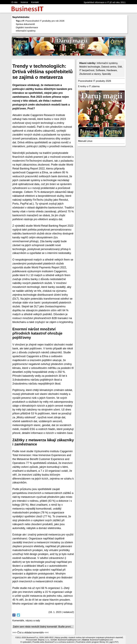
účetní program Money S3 (97, 642)
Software (100, 70)
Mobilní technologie (90, 67)
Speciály (106, 74)
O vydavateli (26, 642)
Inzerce (24, 2)
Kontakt (35, 2)
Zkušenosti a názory (90, 74)
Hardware (112, 70)
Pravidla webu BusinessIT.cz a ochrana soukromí (53, 642)
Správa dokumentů (25, 24)
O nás (15, 2)
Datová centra (109, 67)
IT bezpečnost (87, 70)
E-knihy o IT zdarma (89, 86)
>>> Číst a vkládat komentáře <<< (31, 633)
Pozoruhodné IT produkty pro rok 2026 (40, 21)
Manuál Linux (85, 141)
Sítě (120, 67)
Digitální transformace (27, 27)
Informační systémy (26, 31)
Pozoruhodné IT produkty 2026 (95, 81)
